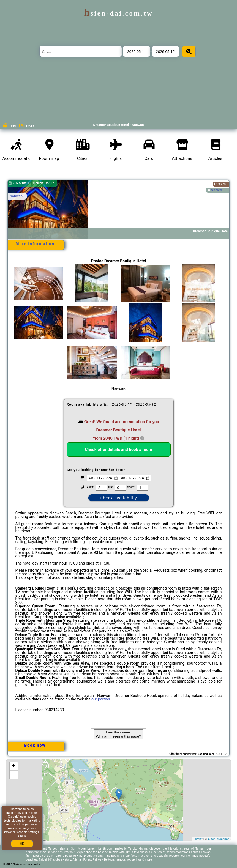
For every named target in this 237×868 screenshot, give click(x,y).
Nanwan (16, 196)
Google (14, 817)
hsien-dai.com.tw (118, 13)
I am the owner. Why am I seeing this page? (118, 734)
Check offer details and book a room (119, 450)
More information (35, 244)
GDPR (22, 836)
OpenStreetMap (219, 839)
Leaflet (198, 839)
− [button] (14, 775)
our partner (101, 699)
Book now (35, 745)
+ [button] (14, 766)
